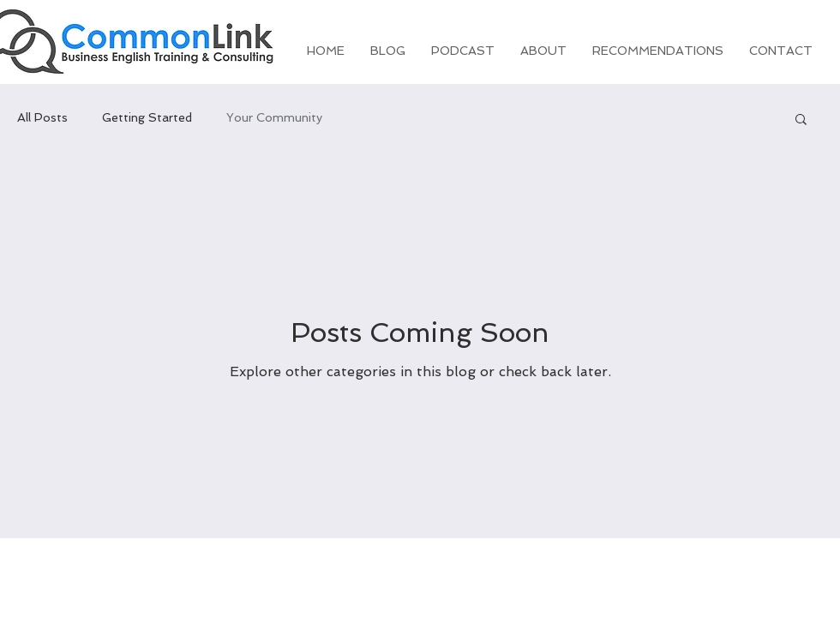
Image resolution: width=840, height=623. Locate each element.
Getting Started (147, 117)
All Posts (42, 117)
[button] (801, 120)
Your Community (274, 117)
